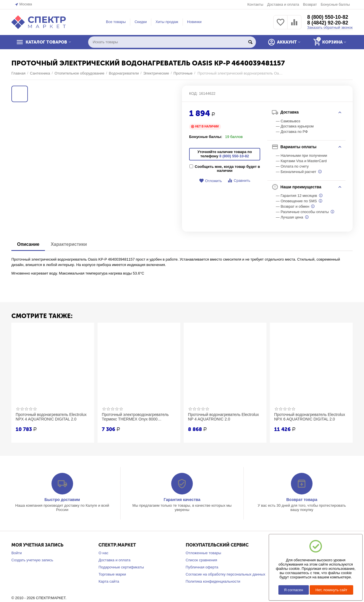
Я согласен (294, 590)
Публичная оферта (202, 567)
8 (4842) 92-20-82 (328, 23)
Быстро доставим (62, 500)
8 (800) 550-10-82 (328, 17)
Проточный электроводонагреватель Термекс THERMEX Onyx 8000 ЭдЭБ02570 (136, 417)
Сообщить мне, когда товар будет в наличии (225, 169)
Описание (28, 244)
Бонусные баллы (335, 4)
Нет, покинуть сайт (331, 590)
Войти (16, 553)
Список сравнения (201, 560)
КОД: (193, 93)
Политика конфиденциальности (213, 581)
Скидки (141, 22)
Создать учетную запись (32, 560)
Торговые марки (112, 574)
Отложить (210, 181)
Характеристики (69, 244)
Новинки (194, 22)
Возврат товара (302, 500)
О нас (103, 553)
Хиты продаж (167, 22)
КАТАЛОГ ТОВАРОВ (46, 42)
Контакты (255, 4)
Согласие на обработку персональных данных (226, 574)
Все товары (116, 22)
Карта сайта (109, 581)
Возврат (310, 4)
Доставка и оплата (283, 4)
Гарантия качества (182, 500)
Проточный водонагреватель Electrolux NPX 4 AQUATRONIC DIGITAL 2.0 (51, 417)
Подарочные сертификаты (121, 567)
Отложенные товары (203, 553)
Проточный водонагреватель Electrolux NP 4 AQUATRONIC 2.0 (224, 417)
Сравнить (239, 181)
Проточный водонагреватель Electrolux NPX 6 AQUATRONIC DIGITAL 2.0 (310, 417)
